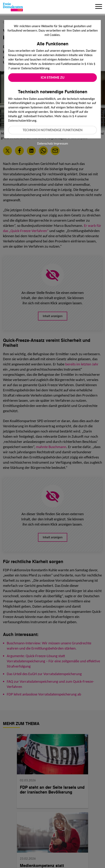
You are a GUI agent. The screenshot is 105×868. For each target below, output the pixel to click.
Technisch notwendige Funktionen (53, 130)
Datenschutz (45, 143)
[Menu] (99, 7)
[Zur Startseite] (13, 7)
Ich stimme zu (53, 77)
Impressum (61, 143)
